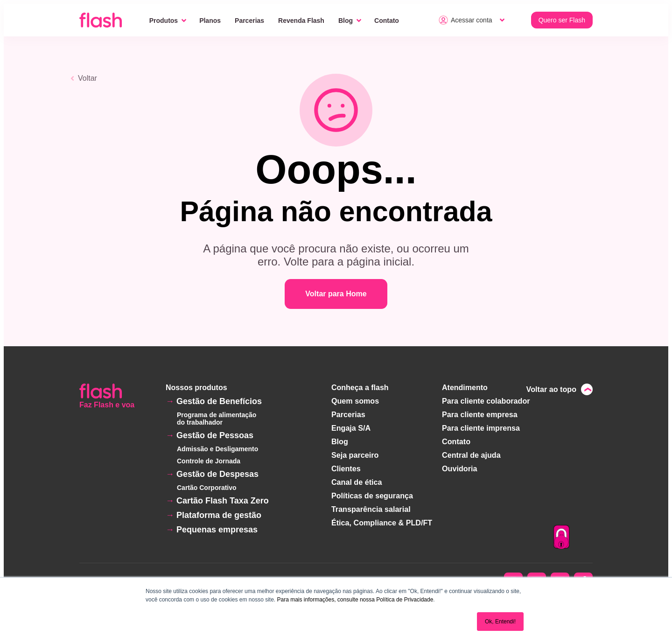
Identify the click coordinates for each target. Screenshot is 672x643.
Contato (387, 21)
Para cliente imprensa (481, 427)
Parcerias (249, 21)
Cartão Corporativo (207, 488)
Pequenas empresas (217, 530)
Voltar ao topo (552, 389)
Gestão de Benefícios (219, 401)
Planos (210, 21)
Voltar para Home (336, 294)
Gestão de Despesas (217, 474)
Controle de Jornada (209, 461)
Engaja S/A (351, 427)
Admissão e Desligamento (217, 449)
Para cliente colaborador (486, 401)
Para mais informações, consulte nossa (325, 600)
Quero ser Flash (562, 20)
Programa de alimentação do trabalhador (217, 419)
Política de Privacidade (405, 600)
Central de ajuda (471, 453)
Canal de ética (357, 479)
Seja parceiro (355, 453)
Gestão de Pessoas (215, 435)
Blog (346, 21)
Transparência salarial (371, 505)
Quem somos (355, 401)
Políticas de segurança (372, 492)
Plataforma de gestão (219, 515)
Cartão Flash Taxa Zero (223, 501)
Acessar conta (465, 20)
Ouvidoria (460, 466)
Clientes (346, 466)
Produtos (164, 21)
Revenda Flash (301, 21)
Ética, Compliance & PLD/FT (382, 518)
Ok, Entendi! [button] (500, 622)
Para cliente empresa (480, 414)
